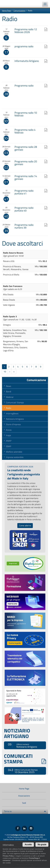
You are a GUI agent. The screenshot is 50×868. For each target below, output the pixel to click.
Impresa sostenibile (15, 457)
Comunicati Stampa (15, 402)
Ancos (9, 430)
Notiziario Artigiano (15, 419)
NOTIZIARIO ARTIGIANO (17, 733)
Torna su (25, 811)
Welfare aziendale (14, 452)
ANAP (9, 441)
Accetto (28, 844)
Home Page (6, 11)
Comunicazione (19, 11)
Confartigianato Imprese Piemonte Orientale (9, 4)
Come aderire (25, 525)
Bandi (9, 392)
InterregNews (12, 413)
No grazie (42, 844)
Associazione (24, 796)
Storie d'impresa (13, 424)
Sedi (24, 803)
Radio (9, 408)
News (9, 386)
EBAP (9, 446)
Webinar (10, 397)
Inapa (8, 435)
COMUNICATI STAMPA (25, 759)
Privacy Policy (8, 856)
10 (5, 372)
